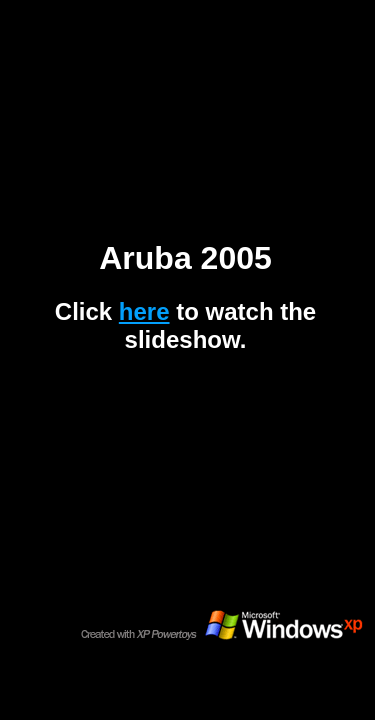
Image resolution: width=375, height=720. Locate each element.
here (144, 311)
